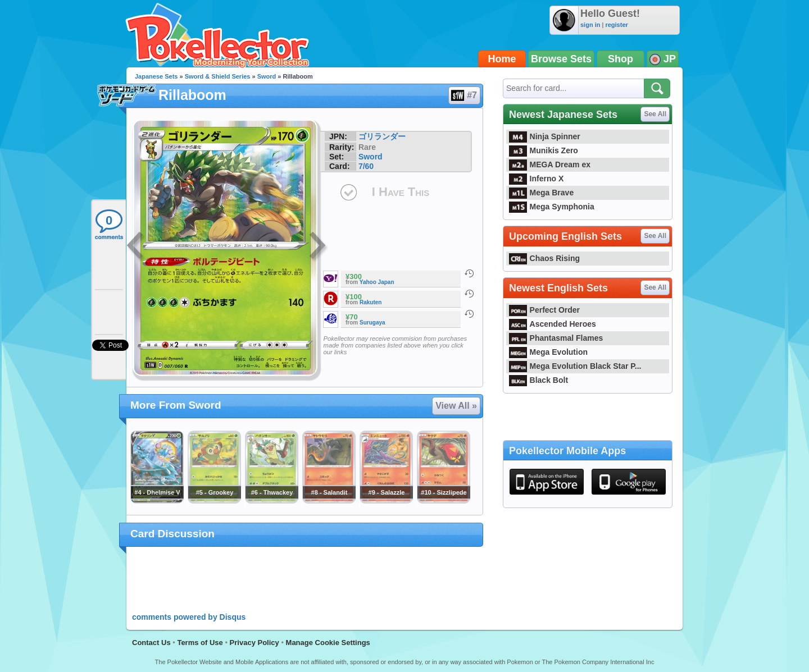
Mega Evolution (548, 352)
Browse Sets (561, 59)
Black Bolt (538, 380)
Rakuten (371, 302)
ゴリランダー (382, 136)
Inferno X (536, 179)
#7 (464, 95)
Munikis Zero (544, 150)
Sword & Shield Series (218, 76)
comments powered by (189, 617)
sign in (590, 25)
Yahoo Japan (377, 282)
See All (655, 114)
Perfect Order (544, 310)
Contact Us (151, 643)
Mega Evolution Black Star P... (575, 366)
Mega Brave (541, 193)
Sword (267, 76)
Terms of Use (200, 643)
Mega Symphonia (552, 207)
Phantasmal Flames (556, 338)
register (616, 25)
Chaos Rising (544, 258)
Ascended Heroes (553, 324)
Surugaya (372, 323)
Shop (621, 59)
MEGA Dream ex (550, 164)
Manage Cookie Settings (328, 643)
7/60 (366, 166)
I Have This (401, 192)
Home (502, 59)
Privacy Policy (254, 643)
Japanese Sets (156, 76)
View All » (456, 406)
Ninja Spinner (545, 136)
